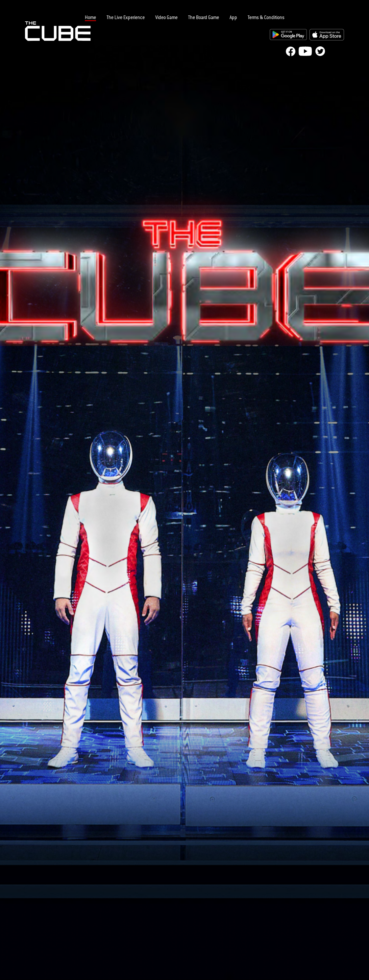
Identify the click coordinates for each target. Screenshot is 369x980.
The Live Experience (126, 18)
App (233, 18)
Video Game (166, 18)
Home (90, 18)
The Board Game (204, 18)
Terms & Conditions (266, 18)
